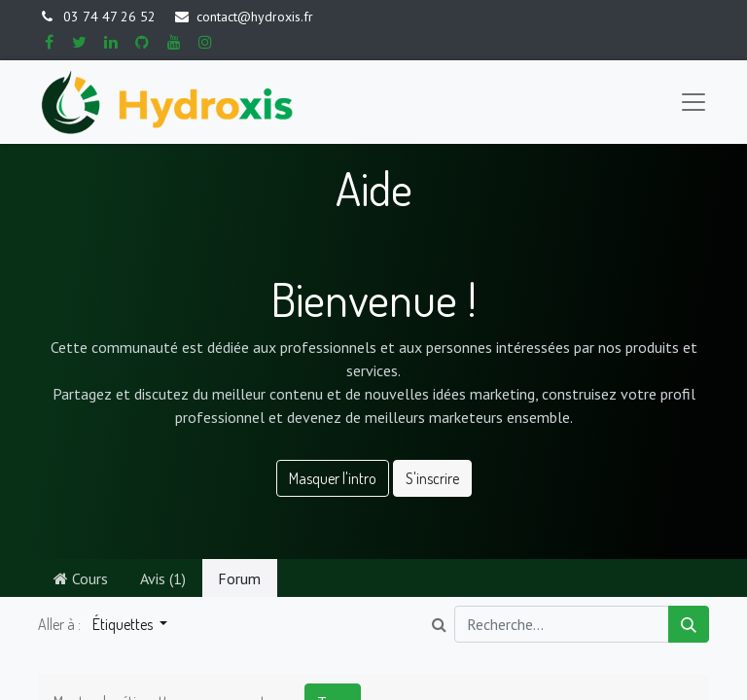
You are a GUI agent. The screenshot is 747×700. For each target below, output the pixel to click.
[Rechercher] (689, 624)
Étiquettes (124, 624)
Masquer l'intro (333, 478)
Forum (239, 578)
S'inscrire (432, 478)
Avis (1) (163, 578)
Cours (81, 578)
